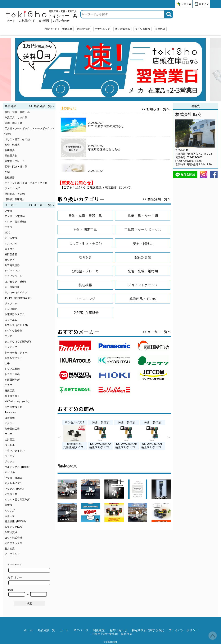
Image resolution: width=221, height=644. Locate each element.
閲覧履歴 (99, 630)
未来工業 (10, 516)
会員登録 (186, 4)
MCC (7, 233)
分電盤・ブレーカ (15, 161)
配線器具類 (11, 156)
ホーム (28, 630)
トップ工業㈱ (12, 369)
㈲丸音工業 (11, 494)
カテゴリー (29, 580)
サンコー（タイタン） (17, 293)
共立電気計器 (122, 29)
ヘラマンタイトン (15, 451)
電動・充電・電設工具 (17, 112)
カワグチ (10, 260)
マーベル (10, 472)
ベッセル (10, 445)
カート (11, 21)
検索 (29, 603)
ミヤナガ (10, 511)
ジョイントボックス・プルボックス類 (26, 183)
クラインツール (13, 276)
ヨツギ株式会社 (13, 538)
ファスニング (12, 188)
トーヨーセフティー (16, 352)
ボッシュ (10, 461)
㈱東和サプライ (13, 358)
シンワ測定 (11, 309)
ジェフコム (11, 303)
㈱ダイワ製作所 (13, 331)
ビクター (10, 423)
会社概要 (44, 21)
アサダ (8, 211)
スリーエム (11, 320)
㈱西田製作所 (12, 380)
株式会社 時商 (189, 114)
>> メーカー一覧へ (42, 205)
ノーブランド (12, 554)
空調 (7, 172)
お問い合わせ (61, 21)
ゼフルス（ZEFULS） (17, 325)
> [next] (197, 70)
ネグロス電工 (12, 396)
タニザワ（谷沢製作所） (18, 342)
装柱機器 (10, 178)
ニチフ (8, 385)
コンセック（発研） (16, 282)
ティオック (11, 347)
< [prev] (24, 70)
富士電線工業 (12, 429)
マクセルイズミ (13, 483)
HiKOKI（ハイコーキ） (18, 402)
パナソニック (102, 29)
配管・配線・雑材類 (16, 167)
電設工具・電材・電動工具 (63, 14)
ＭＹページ (81, 630)
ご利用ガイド (27, 21)
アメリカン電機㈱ (15, 216)
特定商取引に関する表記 (148, 630)
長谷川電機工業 (13, 407)
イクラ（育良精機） (16, 222)
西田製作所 (84, 29)
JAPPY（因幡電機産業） (19, 298)
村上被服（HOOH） (16, 521)
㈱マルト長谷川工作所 (17, 500)
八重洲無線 (11, 532)
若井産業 (10, 549)
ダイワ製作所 (143, 29)
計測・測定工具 (13, 123)
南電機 (8, 505)
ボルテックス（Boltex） (18, 467)
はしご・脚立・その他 (17, 139)
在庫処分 (160, 29)
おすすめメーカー (78, 332)
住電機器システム (15, 314)
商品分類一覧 (46, 630)
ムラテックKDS (13, 527)
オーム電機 (11, 238)
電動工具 (67, 29)
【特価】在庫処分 (15, 199)
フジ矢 (8, 434)
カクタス (10, 249)
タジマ (8, 336)
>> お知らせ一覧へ (156, 109)
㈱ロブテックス (13, 543)
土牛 (7, 363)
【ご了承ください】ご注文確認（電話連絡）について (96, 187)
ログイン (204, 4)
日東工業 (10, 391)
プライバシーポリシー (184, 630)
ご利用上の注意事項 (105, 634)
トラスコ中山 (12, 374)
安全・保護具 (12, 145)
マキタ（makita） (15, 478)
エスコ (8, 227)
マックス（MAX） (15, 489)
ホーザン (10, 456)
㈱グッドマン (12, 271)
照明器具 (10, 150)
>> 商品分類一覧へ (42, 106)
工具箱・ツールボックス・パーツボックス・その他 (29, 131)
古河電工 (10, 440)
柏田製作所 (11, 254)
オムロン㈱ (11, 244)
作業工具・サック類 (16, 118)
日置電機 (10, 418)
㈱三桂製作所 (12, 287)
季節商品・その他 (15, 194)
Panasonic (10, 412)
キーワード (29, 568)
